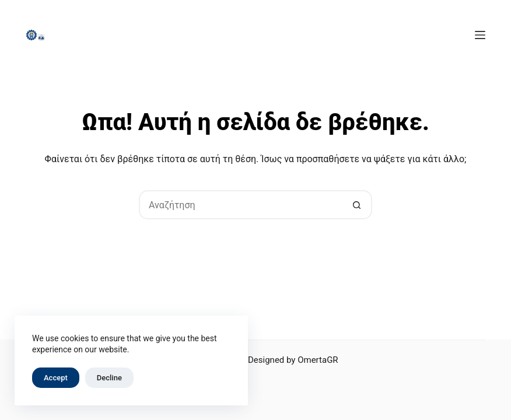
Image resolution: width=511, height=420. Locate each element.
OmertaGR (318, 360)
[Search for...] (241, 205)
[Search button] (358, 205)
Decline (109, 378)
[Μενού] (480, 35)
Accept (56, 378)
